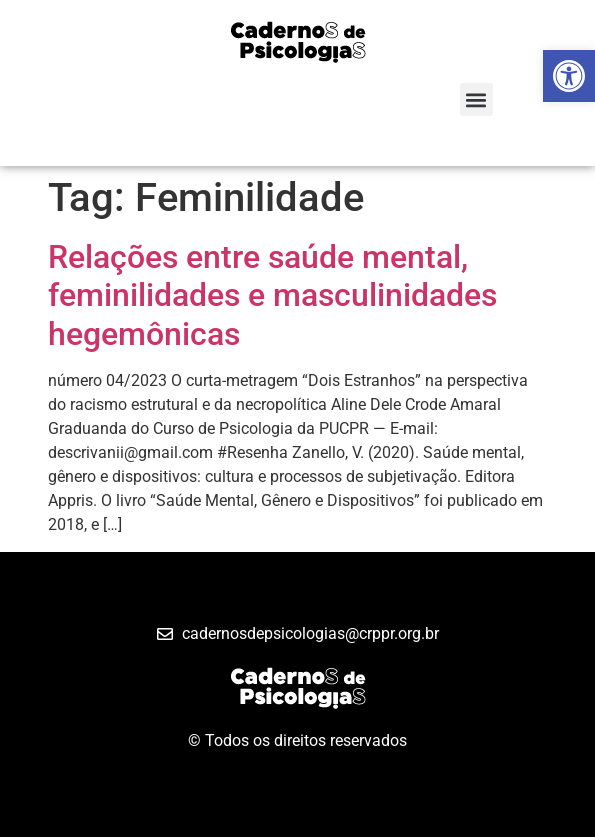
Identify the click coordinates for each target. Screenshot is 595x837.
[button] (476, 99)
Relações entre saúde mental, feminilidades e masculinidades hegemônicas (272, 295)
